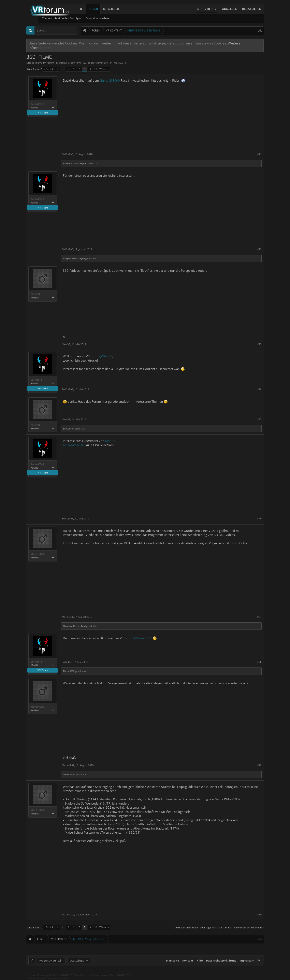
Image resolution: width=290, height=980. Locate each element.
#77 (259, 617)
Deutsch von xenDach (111, 975)
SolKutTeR (38, 104)
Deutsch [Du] (78, 961)
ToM (83, 626)
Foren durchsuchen (140, 18)
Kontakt (188, 961)
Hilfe (200, 961)
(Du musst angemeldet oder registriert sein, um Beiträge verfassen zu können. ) (219, 928)
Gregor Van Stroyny (74, 258)
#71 (259, 154)
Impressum (247, 961)
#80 (259, 915)
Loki (106, 63)
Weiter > (104, 69)
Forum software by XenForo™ (59, 975)
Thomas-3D (69, 626)
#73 (259, 344)
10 (96, 69)
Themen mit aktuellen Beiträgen (104, 18)
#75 (259, 419)
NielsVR (36, 294)
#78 (259, 662)
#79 (259, 765)
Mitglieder (115, 9)
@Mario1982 (142, 638)
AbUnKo (68, 163)
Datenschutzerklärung (221, 961)
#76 (259, 519)
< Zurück (48, 69)
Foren (97, 9)
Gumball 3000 (110, 80)
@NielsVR (106, 356)
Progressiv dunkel (50, 961)
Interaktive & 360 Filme (69, 63)
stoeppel (82, 163)
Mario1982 (37, 554)
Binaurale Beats (74, 445)
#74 (259, 389)
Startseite (172, 961)
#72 (259, 249)
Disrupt (110, 441)
